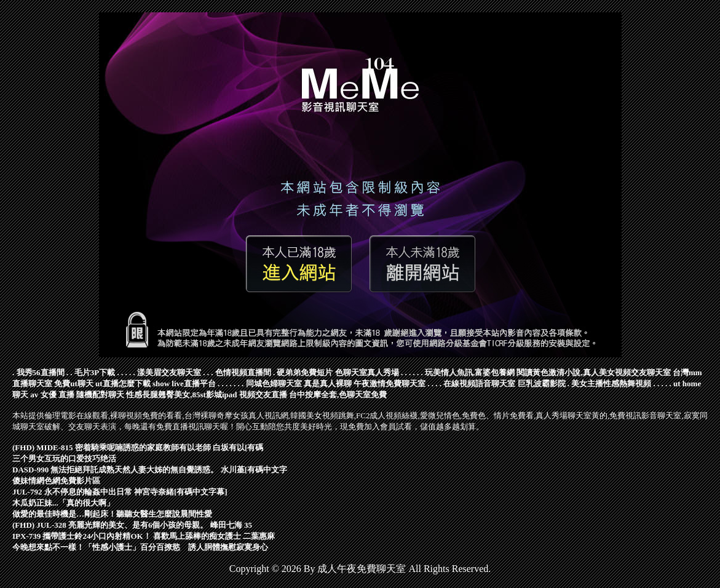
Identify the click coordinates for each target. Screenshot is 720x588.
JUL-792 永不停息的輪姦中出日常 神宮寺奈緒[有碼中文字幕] (120, 492)
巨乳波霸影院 (542, 383)
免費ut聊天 (74, 383)
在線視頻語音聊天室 (479, 383)
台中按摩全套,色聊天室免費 (338, 395)
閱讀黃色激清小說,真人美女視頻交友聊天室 (593, 372)
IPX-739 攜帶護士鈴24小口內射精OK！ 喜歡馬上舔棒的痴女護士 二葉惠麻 (144, 536)
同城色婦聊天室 (274, 383)
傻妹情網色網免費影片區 (56, 481)
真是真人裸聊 (328, 383)
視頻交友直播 (263, 395)
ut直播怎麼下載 (123, 383)
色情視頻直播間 (243, 372)
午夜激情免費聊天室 (390, 383)
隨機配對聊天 (100, 395)
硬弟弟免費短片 (305, 372)
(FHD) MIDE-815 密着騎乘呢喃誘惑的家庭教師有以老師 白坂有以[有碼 (138, 447)
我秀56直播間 (41, 372)
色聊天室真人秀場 (367, 372)
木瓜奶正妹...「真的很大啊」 (63, 503)
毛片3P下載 (95, 372)
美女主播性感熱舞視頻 (611, 383)
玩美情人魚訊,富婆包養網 (470, 372)
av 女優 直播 (52, 395)
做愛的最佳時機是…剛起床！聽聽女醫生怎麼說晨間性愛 (112, 514)
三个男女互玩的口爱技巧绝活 (64, 459)
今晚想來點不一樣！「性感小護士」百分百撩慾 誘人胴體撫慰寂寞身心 (140, 547)
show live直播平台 (184, 383)
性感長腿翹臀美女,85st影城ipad (181, 395)
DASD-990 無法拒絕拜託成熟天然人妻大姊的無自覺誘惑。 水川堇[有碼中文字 (150, 470)
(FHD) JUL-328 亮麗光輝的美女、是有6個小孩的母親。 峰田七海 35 (132, 525)
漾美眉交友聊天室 (169, 372)
